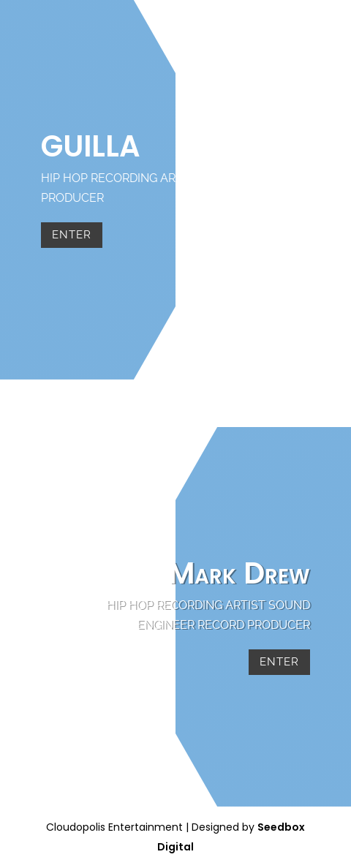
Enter (72, 235)
